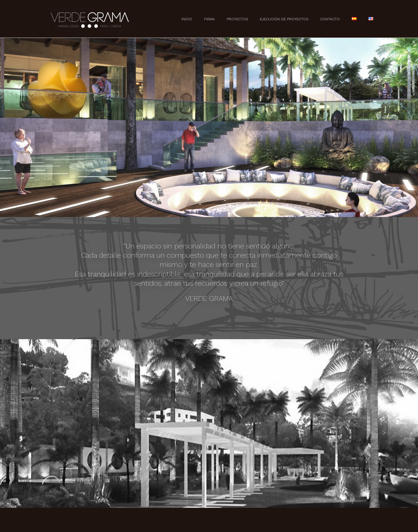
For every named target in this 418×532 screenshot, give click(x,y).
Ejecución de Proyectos (284, 19)
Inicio (187, 19)
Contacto (330, 19)
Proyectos (237, 19)
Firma (209, 19)
